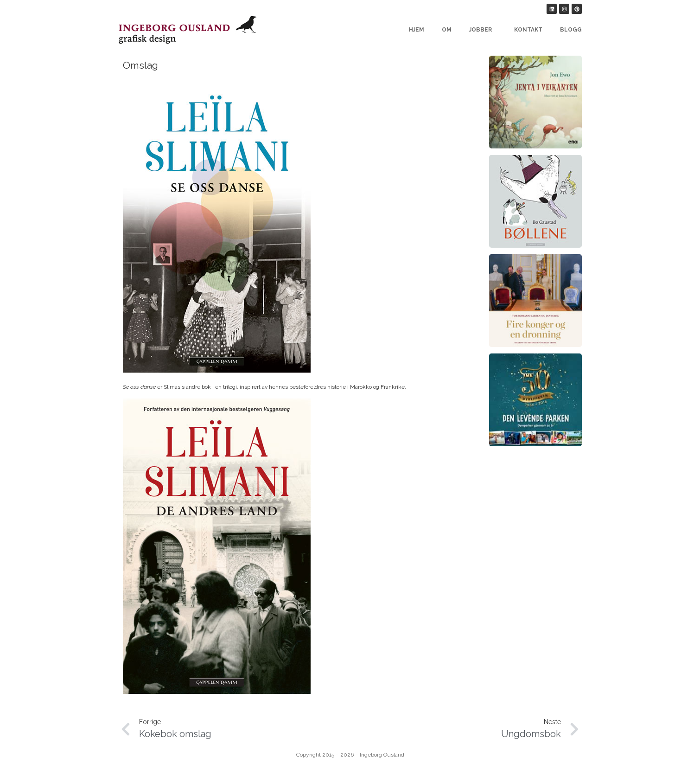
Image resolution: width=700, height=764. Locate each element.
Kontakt (528, 30)
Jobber (483, 30)
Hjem (417, 30)
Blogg (571, 30)
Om (447, 30)
